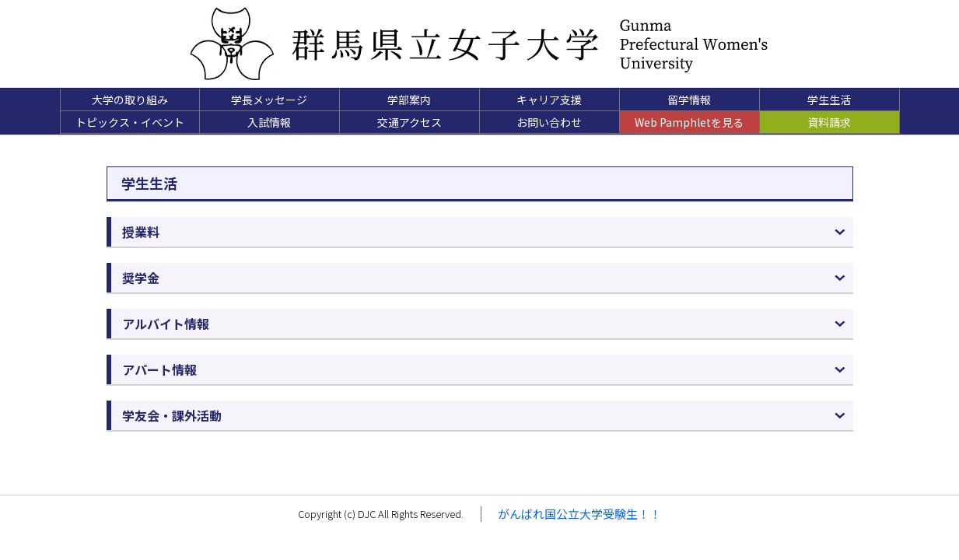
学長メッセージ (269, 100)
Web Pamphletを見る (689, 122)
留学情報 (689, 100)
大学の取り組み (130, 100)
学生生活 (829, 100)
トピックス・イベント (130, 122)
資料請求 (829, 122)
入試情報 (269, 122)
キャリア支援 (549, 100)
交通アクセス (409, 122)
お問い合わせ (549, 122)
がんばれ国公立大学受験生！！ (579, 514)
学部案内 (409, 100)
